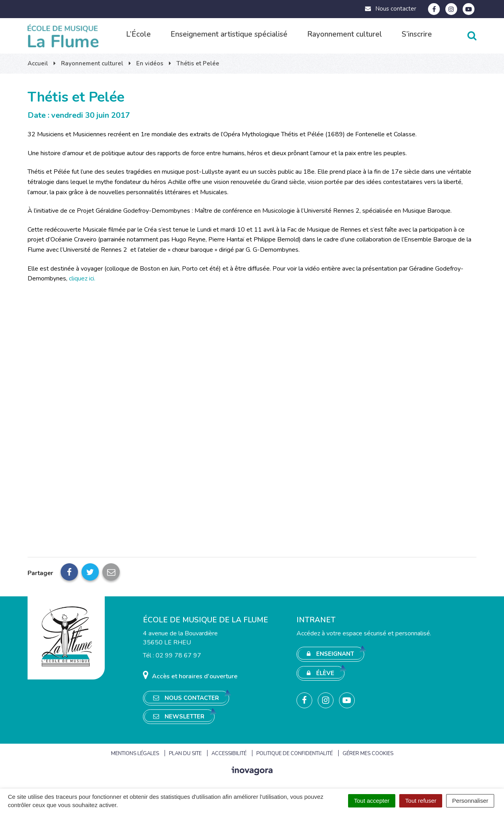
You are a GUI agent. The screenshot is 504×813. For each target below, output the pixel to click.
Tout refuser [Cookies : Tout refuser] (421, 801)
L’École (138, 34)
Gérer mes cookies (368, 754)
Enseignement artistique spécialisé (229, 34)
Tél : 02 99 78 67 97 (172, 655)
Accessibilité (229, 754)
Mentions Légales (135, 754)
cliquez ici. (82, 278)
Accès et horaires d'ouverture (190, 675)
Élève (321, 673)
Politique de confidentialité (295, 754)
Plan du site (185, 754)
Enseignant (330, 654)
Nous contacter (390, 9)
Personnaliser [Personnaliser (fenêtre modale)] (470, 801)
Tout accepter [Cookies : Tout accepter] (372, 801)
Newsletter (179, 716)
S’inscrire (417, 34)
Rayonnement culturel (345, 34)
